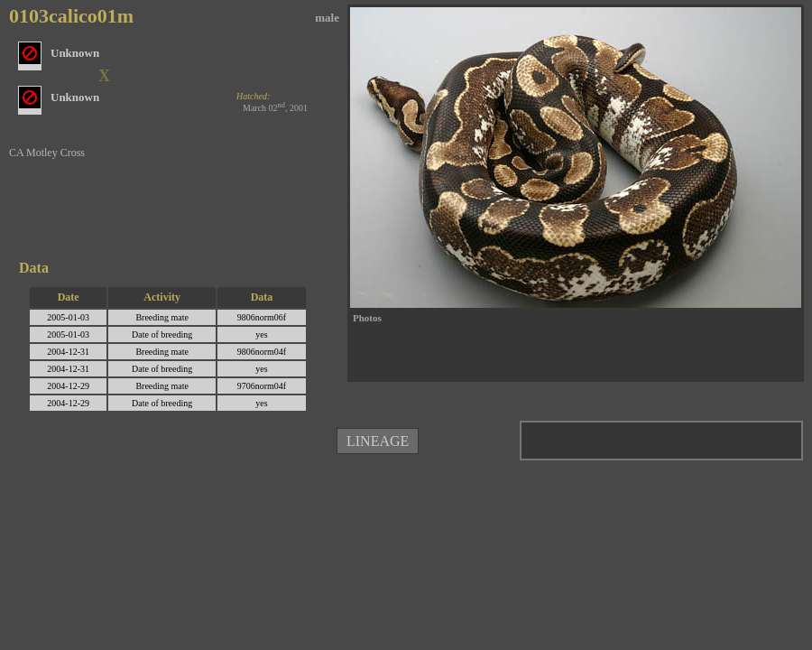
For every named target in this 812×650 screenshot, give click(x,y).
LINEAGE (378, 441)
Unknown (75, 97)
